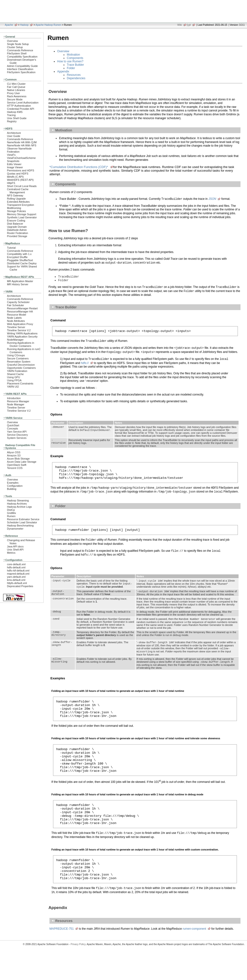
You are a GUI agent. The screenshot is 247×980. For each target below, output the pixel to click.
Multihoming (14, 208)
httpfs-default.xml (17, 583)
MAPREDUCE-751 (62, 956)
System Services (17, 438)
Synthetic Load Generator (22, 217)
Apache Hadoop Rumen (48, 25)
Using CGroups (16, 355)
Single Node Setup (18, 44)
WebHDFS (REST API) (20, 180)
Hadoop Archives (17, 504)
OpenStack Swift (17, 465)
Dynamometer (15, 529)
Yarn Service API (17, 432)
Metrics (11, 553)
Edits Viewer (14, 164)
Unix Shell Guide (17, 118)
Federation (13, 152)
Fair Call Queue (16, 87)
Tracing (11, 115)
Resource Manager (18, 401)
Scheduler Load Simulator (22, 522)
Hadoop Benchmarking (20, 526)
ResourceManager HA (20, 312)
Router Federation (17, 233)
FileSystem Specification (21, 72)
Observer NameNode (19, 149)
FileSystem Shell (17, 53)
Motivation (73, 55)
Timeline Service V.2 (19, 330)
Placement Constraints (20, 383)
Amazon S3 (14, 455)
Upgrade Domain (17, 227)
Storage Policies (16, 211)
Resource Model (17, 315)
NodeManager (15, 340)
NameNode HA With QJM (22, 142)
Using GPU (14, 377)
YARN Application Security (22, 337)
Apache (9, 25)
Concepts (13, 428)
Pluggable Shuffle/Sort (20, 260)
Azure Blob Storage (18, 459)
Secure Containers (18, 358)
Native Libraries (16, 90)
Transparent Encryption (21, 205)
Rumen (11, 516)
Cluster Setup (15, 47)
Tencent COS (15, 468)
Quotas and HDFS (18, 174)
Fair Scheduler (15, 305)
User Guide (14, 136)
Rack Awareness (17, 96)
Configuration (15, 486)
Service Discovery (17, 435)
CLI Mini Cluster (16, 84)
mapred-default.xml (18, 574)
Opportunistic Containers (21, 368)
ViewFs (11, 155)
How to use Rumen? (70, 61)
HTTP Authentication (19, 106)
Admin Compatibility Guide (22, 66)
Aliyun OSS (14, 452)
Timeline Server (16, 327)
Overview (12, 41)
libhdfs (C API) (15, 177)
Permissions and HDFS (21, 170)
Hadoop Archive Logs (19, 507)
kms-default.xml (16, 580)
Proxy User (14, 93)
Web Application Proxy (20, 324)
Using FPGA (14, 380)
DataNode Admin (17, 230)
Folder (71, 68)
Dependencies (76, 78)
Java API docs (15, 546)
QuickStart (13, 425)
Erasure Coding (16, 221)
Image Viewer (15, 167)
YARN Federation (17, 371)
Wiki (180, 25)
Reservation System (19, 362)
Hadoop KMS (15, 112)
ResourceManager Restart (22, 308)
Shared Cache (15, 374)
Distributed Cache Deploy (22, 263)
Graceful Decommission (21, 365)
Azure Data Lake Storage (22, 462)
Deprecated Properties (20, 586)
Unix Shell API (15, 550)
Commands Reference (20, 50)
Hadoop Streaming (18, 500)
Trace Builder (75, 65)
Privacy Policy (78, 971)
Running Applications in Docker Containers (21, 344)
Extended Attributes (18, 202)
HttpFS (11, 183)
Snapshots (13, 161)
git (189, 25)
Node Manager (16, 404)
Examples (13, 483)
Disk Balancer (15, 224)
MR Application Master (20, 281)
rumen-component (194, 956)
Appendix (63, 71)
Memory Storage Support (22, 214)
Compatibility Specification (22, 57)
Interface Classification (20, 69)
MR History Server (18, 284)
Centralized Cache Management (18, 191)
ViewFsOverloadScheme (21, 158)
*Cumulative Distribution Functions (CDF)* (79, 167)
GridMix (11, 513)
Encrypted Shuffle (17, 257)
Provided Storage (17, 236)
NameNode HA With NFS (22, 145)
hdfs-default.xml (16, 567)
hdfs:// (85, 365)
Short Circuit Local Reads (22, 186)
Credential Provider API (21, 109)
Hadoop (24, 25)
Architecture (14, 133)
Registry (12, 121)
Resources (74, 75)
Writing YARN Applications (22, 333)
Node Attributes (16, 321)
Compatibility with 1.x (19, 254)
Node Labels (14, 318)
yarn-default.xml (16, 577)
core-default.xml (16, 564)
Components (75, 58)
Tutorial (11, 248)
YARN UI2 (13, 387)
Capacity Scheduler (18, 302)
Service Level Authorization (23, 103)
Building (12, 489)
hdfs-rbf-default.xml (18, 571)
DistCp (11, 510)
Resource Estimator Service (23, 519)
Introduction (14, 398)
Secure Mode (15, 99)
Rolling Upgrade (16, 199)
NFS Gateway (15, 195)
